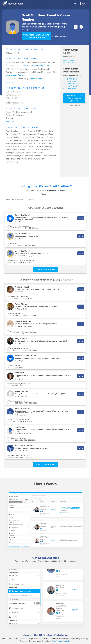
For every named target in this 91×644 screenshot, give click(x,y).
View (81, 218)
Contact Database (55, 635)
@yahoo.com (69, 60)
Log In (75, 3)
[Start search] (85, 199)
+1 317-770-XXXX (70, 89)
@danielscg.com (70, 62)
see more (10, 82)
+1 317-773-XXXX (70, 79)
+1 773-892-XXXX (71, 84)
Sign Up (85, 3)
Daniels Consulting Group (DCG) (36, 65)
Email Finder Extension (61, 641)
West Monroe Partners (16, 75)
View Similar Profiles (46, 270)
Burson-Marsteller (37, 79)
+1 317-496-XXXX (70, 81)
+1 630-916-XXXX (70, 86)
